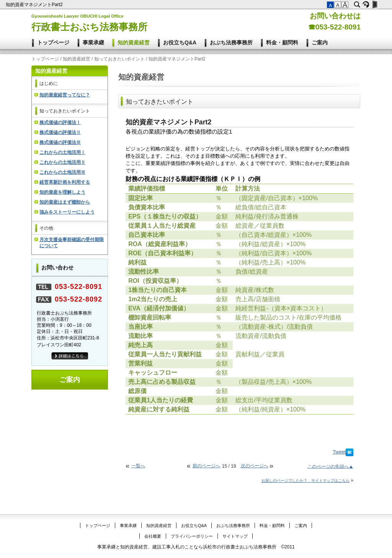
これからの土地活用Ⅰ (62, 152)
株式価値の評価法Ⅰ (60, 122)
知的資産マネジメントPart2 (35, 5)
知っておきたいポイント (119, 59)
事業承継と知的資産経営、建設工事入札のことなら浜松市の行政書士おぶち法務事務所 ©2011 (196, 547)
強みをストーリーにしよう (67, 212)
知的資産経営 (134, 42)
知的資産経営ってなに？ (65, 95)
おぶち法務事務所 (231, 42)
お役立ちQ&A (180, 42)
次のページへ (255, 466)
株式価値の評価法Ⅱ (60, 132)
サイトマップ (235, 536)
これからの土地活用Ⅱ (62, 162)
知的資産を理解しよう (62, 192)
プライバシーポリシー (192, 536)
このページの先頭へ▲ (330, 466)
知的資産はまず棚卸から (65, 202)
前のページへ (206, 466)
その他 (46, 228)
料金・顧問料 (282, 42)
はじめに (49, 83)
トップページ (53, 42)
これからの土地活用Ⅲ (62, 172)
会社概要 (153, 536)
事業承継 (93, 42)
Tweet (339, 452)
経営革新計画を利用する (65, 182)
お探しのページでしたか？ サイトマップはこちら (305, 480)
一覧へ (138, 466)
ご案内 (320, 42)
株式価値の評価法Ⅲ (60, 142)
